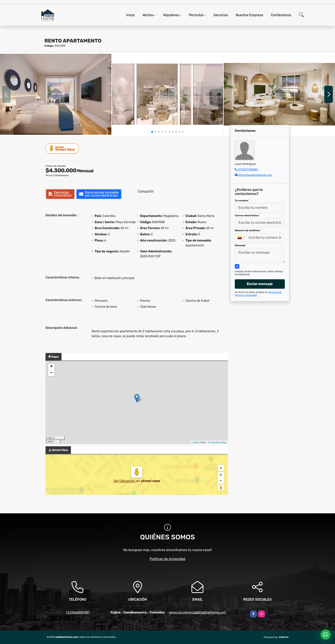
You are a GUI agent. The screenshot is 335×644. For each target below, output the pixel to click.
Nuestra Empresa (249, 15)
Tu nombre (242, 201)
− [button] (51, 373)
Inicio (130, 15)
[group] (56, 94)
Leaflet (195, 442)
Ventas (148, 15)
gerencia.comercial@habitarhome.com (197, 612)
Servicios (221, 15)
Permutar (196, 15)
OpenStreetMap (219, 442)
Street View (62, 148)
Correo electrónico (248, 215)
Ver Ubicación (125, 481)
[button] (152, 132)
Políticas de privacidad (168, 559)
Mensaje (241, 245)
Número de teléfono (248, 230)
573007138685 (248, 169)
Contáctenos (281, 15)
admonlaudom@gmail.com (255, 175)
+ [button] (51, 367)
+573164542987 (78, 612)
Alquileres (171, 15)
